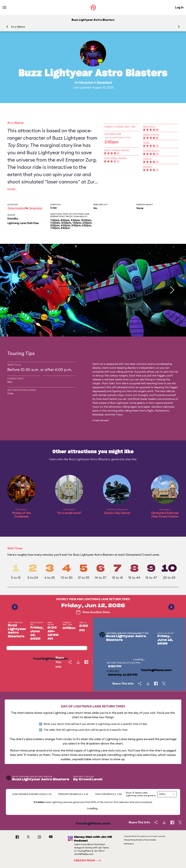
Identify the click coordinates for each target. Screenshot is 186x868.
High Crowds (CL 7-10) (108, 794)
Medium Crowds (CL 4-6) (73, 794)
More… (12, 189)
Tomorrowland (16, 208)
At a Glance (18, 27)
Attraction (86, 82)
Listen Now (89, 861)
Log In (179, 7)
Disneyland (104, 82)
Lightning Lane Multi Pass (23, 223)
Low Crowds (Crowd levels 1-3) (32, 794)
